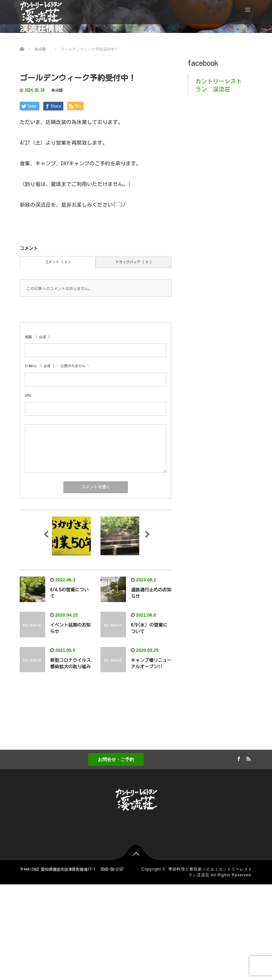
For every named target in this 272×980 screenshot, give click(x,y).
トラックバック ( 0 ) (134, 262)
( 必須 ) (37, 337)
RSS (247, 758)
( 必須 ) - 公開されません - (57, 366)
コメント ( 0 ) (58, 262)
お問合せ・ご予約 (116, 759)
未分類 (57, 90)
